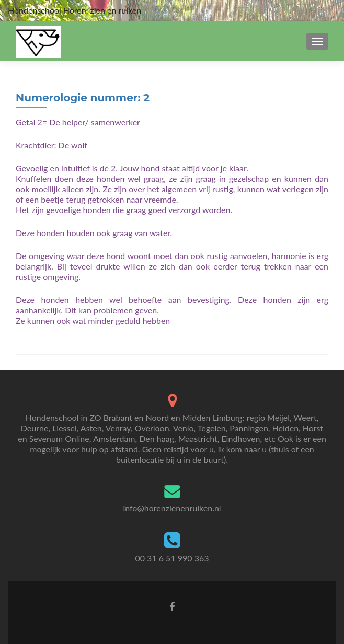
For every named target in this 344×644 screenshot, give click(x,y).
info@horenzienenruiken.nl (172, 508)
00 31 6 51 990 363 (172, 558)
